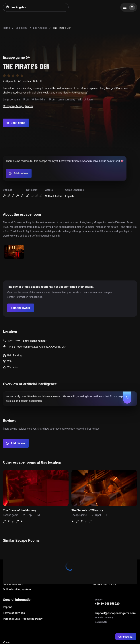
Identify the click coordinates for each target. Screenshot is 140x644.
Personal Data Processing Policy (23, 619)
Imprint (7, 607)
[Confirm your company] (21, 308)
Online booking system (17, 589)
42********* (14, 341)
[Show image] (14, 252)
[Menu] (129, 7)
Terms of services (14, 613)
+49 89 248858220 (107, 604)
